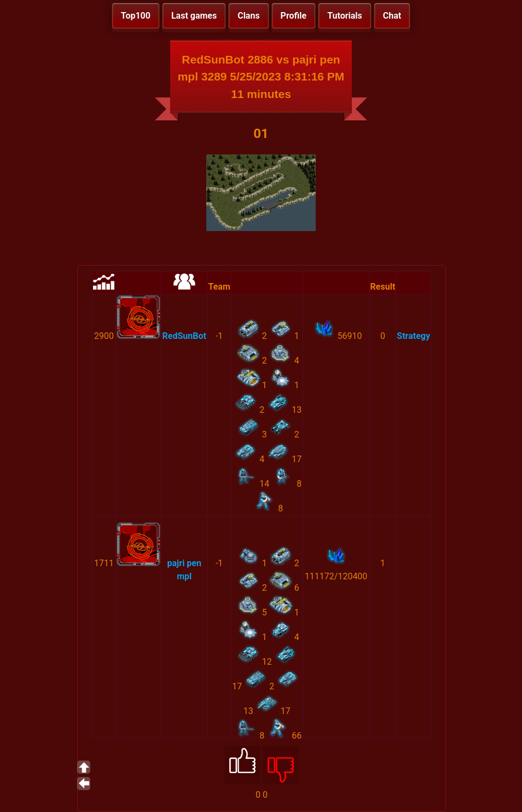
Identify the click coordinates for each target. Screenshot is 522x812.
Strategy (413, 336)
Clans (248, 16)
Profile (294, 16)
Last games (194, 16)
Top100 (136, 16)
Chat (392, 16)
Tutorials (345, 16)
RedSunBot (184, 336)
